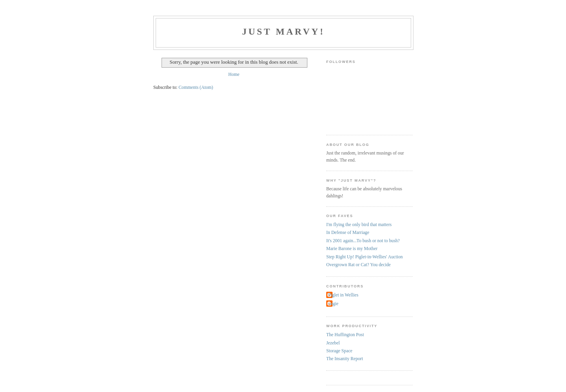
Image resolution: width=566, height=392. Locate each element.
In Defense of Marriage (348, 233)
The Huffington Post (345, 335)
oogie (333, 304)
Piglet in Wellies (343, 295)
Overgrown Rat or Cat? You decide (358, 265)
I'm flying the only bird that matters (359, 225)
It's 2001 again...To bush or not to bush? (363, 241)
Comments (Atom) (196, 87)
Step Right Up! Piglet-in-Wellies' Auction (365, 257)
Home (234, 75)
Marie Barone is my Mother (352, 249)
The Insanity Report (345, 359)
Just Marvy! (284, 31)
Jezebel (333, 343)
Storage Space (339, 351)
